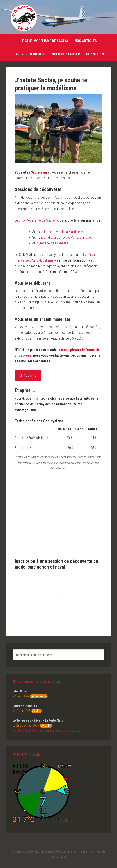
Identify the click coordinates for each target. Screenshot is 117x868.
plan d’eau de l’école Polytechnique (66, 237)
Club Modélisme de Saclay (23, 18)
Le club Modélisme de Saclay (35, 220)
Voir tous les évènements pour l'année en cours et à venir (47, 731)
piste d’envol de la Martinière (63, 232)
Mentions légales (79, 851)
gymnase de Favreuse (53, 243)
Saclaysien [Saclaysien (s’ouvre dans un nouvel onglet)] (39, 172)
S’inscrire (28, 375)
